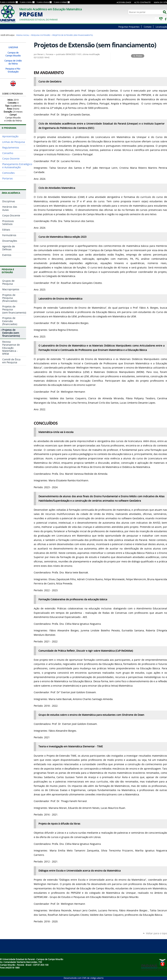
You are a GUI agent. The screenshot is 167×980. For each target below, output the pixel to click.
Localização (161, 27)
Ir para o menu (27, 2)
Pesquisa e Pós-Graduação (13, 70)
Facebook (165, 19)
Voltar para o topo (157, 933)
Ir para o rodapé (62, 2)
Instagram (157, 19)
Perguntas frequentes (129, 27)
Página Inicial (23, 35)
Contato (148, 27)
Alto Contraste (142, 2)
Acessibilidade (124, 2)
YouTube (161, 19)
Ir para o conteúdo (9, 2)
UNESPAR (13, 47)
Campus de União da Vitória (13, 62)
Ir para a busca (45, 2)
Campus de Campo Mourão (13, 54)
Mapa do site (160, 2)
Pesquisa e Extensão (41, 35)
